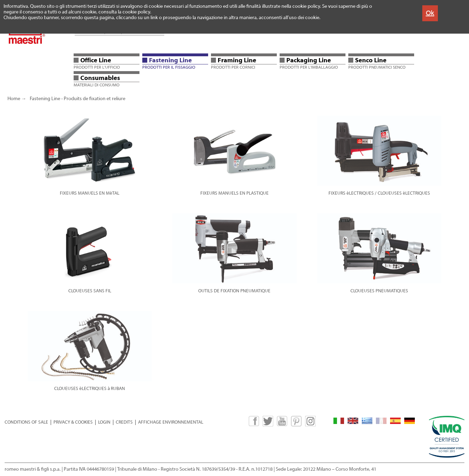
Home (14, 99)
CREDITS (124, 422)
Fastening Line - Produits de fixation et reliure (78, 99)
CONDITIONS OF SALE (26, 422)
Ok (430, 13)
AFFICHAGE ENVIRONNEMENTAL (171, 422)
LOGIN (104, 422)
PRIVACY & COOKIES (73, 422)
